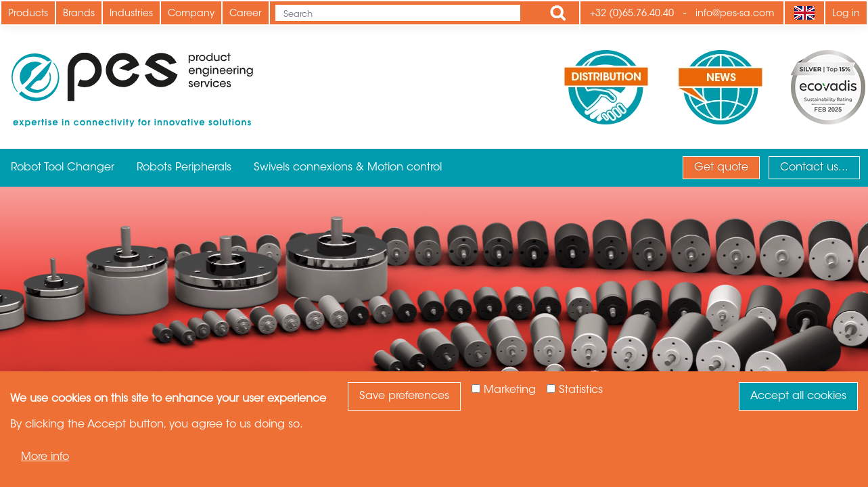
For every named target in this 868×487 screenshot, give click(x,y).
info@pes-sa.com (735, 14)
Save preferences (404, 396)
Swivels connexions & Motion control (348, 168)
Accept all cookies (798, 396)
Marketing (510, 390)
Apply (558, 13)
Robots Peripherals (184, 168)
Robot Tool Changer (63, 168)
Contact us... (814, 168)
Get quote (721, 168)
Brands (79, 14)
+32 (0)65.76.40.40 (632, 14)
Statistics (581, 390)
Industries (131, 14)
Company (191, 14)
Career (246, 14)
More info (45, 457)
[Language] (804, 13)
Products (28, 14)
